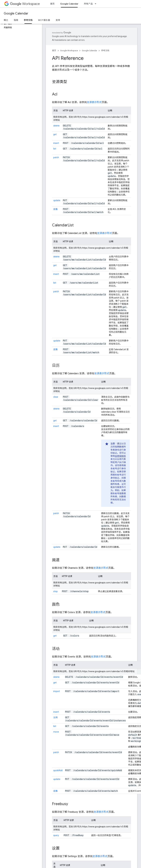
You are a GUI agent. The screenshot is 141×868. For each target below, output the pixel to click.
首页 (52, 4)
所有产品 (88, 4)
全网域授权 (120, 456)
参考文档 (105, 51)
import (57, 691)
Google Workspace (69, 51)
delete (56, 126)
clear (56, 397)
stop (55, 591)
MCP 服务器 (44, 20)
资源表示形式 (94, 102)
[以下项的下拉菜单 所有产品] (96, 4)
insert (56, 143)
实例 (55, 717)
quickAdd (58, 770)
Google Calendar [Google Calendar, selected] (69, 4)
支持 (58, 20)
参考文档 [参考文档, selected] (28, 20)
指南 (16, 20)
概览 (6, 20)
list (55, 149)
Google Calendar (16, 13)
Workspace (25, 4)
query (56, 835)
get (55, 134)
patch (56, 157)
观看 (55, 209)
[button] (20, 24)
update (57, 200)
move (56, 732)
